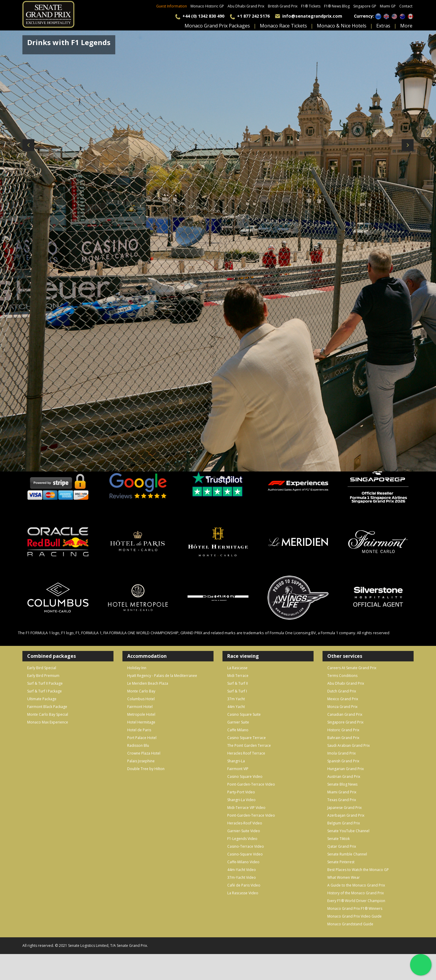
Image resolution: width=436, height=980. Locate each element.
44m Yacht (236, 707)
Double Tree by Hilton (146, 769)
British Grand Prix (283, 6)
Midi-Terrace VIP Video (246, 808)
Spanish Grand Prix (343, 761)
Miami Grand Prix (342, 792)
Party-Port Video (241, 792)
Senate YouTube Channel (348, 831)
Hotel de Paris (139, 730)
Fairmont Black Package (47, 707)
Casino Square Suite (244, 714)
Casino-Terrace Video (246, 846)
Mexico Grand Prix (343, 699)
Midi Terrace (238, 676)
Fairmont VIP (238, 769)
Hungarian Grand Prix (346, 769)
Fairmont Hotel (140, 707)
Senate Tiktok (338, 839)
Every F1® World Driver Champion (356, 901)
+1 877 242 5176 (253, 16)
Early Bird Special (42, 668)
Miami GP (388, 6)
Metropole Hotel (141, 714)
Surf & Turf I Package (44, 691)
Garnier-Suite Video (244, 831)
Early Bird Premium (43, 676)
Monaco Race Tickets (283, 26)
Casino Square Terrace (247, 738)
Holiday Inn (137, 668)
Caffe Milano (238, 730)
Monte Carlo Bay (141, 691)
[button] (207, 477)
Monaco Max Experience (48, 722)
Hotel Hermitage (141, 722)
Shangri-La (236, 761)
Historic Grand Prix (343, 730)
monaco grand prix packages (217, 26)
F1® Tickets (311, 6)
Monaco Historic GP (207, 6)
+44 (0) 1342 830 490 (203, 16)
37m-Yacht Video (242, 877)
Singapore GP (365, 6)
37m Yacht (236, 699)
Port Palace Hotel (142, 738)
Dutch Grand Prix (342, 691)
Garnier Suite (238, 722)
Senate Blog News (342, 784)
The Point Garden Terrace (249, 745)
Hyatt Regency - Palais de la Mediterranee (162, 676)
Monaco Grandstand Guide (350, 924)
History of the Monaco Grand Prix (356, 893)
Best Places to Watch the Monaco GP (358, 870)
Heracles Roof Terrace (246, 753)
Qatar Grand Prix (342, 846)
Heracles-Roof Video (245, 823)
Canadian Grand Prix (345, 714)
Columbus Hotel (141, 699)
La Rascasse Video (243, 893)
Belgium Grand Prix (344, 823)
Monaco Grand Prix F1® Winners (355, 908)
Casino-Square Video (245, 854)
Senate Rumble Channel (347, 854)
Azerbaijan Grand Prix (346, 815)
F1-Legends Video (242, 839)
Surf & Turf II (238, 683)
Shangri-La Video (241, 800)
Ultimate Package (42, 699)
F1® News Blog (337, 6)
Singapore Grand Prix (345, 722)
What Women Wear (344, 877)
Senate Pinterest (341, 862)
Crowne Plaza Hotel (144, 753)
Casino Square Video (245, 777)
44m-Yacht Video (242, 870)
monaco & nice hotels (342, 26)
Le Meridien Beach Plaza (148, 683)
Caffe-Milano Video (243, 862)
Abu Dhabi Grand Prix (246, 6)
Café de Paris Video (244, 885)
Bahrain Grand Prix (343, 738)
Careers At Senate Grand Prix (352, 668)
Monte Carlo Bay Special (48, 714)
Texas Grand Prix (342, 800)
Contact (406, 6)
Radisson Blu (138, 745)
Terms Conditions (342, 676)
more (406, 26)
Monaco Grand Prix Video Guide (354, 916)
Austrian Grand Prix (344, 777)
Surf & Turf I (237, 691)
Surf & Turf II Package (45, 683)
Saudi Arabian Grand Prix (349, 745)
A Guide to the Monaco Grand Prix (356, 885)
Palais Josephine (141, 761)
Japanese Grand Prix (344, 808)
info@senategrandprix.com (312, 16)
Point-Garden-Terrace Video (251, 784)
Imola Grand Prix (341, 753)
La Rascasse (237, 668)
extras (383, 26)
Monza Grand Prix (342, 707)
